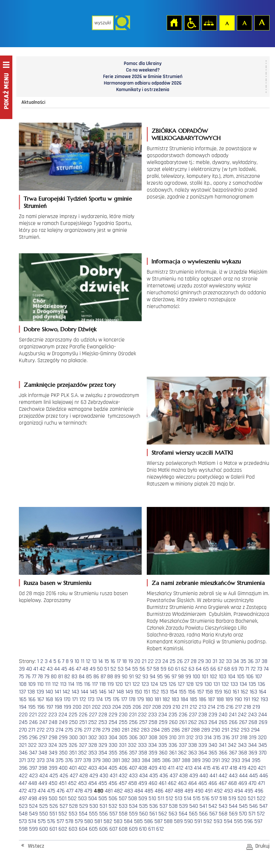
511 (161, 799)
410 (163, 768)
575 (42, 821)
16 (113, 661)
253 (103, 722)
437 (174, 776)
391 (216, 760)
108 (23, 684)
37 (258, 661)
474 (42, 791)
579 (79, 821)
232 (142, 715)
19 (131, 661)
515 (197, 799)
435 (154, 776)
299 (63, 738)
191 (247, 699)
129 (199, 684)
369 (253, 753)
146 (103, 692)
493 (229, 791)
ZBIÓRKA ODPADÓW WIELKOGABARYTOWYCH (186, 134)
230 (123, 715)
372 (31, 760)
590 (189, 821)
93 (145, 677)
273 (50, 730)
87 (103, 677)
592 (208, 821)
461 (163, 783)
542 (213, 806)
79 (47, 677)
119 (110, 684)
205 (127, 707)
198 (58, 707)
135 (252, 684)
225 (73, 715)
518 (223, 799)
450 (53, 783)
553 (73, 814)
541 (203, 806)
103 (223, 677)
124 (154, 684)
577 (60, 821)
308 (153, 738)
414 (198, 768)
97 (174, 677)
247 (43, 722)
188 (220, 699)
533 (123, 806)
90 (125, 677)
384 (146, 760)
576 (51, 821)
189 (229, 699)
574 (32, 821)
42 (43, 669)
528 (73, 806)
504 (93, 799)
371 (22, 760)
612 (160, 829)
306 (133, 738)
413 (189, 768)
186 (203, 699)
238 (203, 715)
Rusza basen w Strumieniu (57, 583)
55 (135, 669)
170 (67, 699)
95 (160, 677)
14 (100, 661)
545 (243, 806)
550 (44, 814)
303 (103, 738)
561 (153, 814)
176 (116, 699)
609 (133, 829)
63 (191, 669)
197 (50, 707)
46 (72, 669)
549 (33, 814)
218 (247, 707)
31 (215, 661)
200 (77, 707)
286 (176, 730)
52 (113, 669)
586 (149, 821)
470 (252, 783)
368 (243, 753)
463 (182, 783)
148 (120, 692)
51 (107, 669)
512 (169, 799)
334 (153, 745)
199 (67, 707)
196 (41, 707)
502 (72, 799)
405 (113, 768)
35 (243, 661)
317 (235, 738)
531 (103, 806)
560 (143, 814)
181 (158, 699)
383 (136, 760)
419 (242, 768)
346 (23, 753)
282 (135, 730)
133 (234, 684)
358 (143, 753)
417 (225, 768)
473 (32, 791)
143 (75, 692)
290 (216, 730)
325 (63, 745)
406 (123, 768)
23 (158, 661)
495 (249, 791)
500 (53, 799)
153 (164, 692)
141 (58, 692)
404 (103, 768)
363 (193, 753)
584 (128, 821)
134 (243, 684)
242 (242, 715)
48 (85, 669)
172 (83, 699)
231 (133, 715)
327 (83, 745)
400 (63, 768)
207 (147, 707)
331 (123, 745)
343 (242, 745)
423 (33, 776)
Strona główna (174, 22)
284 (155, 730)
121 (128, 684)
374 (50, 760)
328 (93, 745)
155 (183, 692)
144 (84, 692)
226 (83, 715)
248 (53, 722)
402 (82, 768)
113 (63, 684)
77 (34, 677)
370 (263, 753)
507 (123, 799)
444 (243, 776)
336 (173, 745)
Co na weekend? (143, 70)
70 (241, 669)
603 (73, 829)
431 (114, 776)
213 (203, 707)
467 (223, 783)
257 (143, 722)
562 (163, 814)
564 (183, 814)
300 (73, 738)
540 (194, 806)
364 (203, 753)
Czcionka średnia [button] (244, 22)
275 (69, 730)
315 (217, 738)
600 (44, 829)
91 (131, 677)
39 (22, 669)
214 (212, 707)
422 (23, 776)
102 (213, 677)
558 (123, 814)
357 (133, 753)
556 (104, 814)
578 (69, 821)
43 (50, 669)
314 (208, 738)
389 (196, 760)
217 (238, 707)
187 (211, 699)
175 (108, 699)
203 (106, 707)
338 (193, 745)
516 (206, 799)
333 (142, 745)
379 (97, 760)
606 (104, 829)
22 (151, 661)
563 (173, 814)
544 (233, 806)
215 (221, 707)
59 (163, 669)
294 (255, 730)
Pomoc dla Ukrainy (143, 64)
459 (143, 783)
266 (233, 722)
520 (242, 799)
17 (119, 661)
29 (201, 661)
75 (21, 677)
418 (233, 768)
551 (53, 814)
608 (123, 829)
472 (23, 791)
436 (164, 776)
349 (53, 753)
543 (223, 806)
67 (220, 669)
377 (78, 760)
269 (263, 722)
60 (171, 669)
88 (110, 677)
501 (63, 799)
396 (23, 768)
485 (149, 791)
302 (93, 738)
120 (119, 684)
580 (89, 821)
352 (82, 753)
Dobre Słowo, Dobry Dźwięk (60, 329)
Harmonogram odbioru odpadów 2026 (143, 83)
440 (204, 776)
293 (245, 730)
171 (75, 699)
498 (33, 799)
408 (143, 768)
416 (216, 768)
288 (195, 730)
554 (83, 814)
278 (97, 730)
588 (168, 821)
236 (183, 715)
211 (185, 707)
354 (103, 753)
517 (215, 799)
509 (143, 799)
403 (93, 768)
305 (123, 738)
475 (51, 791)
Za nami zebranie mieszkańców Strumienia (208, 583)
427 (74, 776)
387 (176, 760)
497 (23, 799)
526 (54, 806)
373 (41, 760)
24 (165, 661)
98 (181, 677)
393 (236, 760)
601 (53, 829)
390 (206, 760)
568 (223, 814)
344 (252, 745)
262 (193, 722)
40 (29, 669)
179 (140, 699)
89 (117, 677)
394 (246, 760)
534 (133, 806)
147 (111, 692)
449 (43, 783)
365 (213, 753)
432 (123, 776)
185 (193, 699)
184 (184, 699)
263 (203, 722)
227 (93, 715)
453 (82, 783)
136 (261, 684)
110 (40, 684)
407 (133, 768)
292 (235, 730)
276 (78, 730)
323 (43, 745)
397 (33, 768)
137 (22, 692)
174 (99, 699)
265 (223, 722)
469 (243, 783)
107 (258, 677)
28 (194, 661)
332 (132, 745)
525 (44, 806)
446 (264, 776)
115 (79, 684)
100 (196, 677)
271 (32, 730)
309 (163, 738)
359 (153, 753)
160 (227, 692)
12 (88, 661)
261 (183, 722)
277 (88, 730)
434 (143, 776)
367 (233, 753)
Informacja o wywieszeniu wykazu (196, 261)
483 (129, 791)
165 (23, 699)
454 (93, 783)
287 (186, 730)
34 (236, 661)
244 (263, 715)
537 (163, 806)
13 (94, 661)
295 (23, 738)
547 (263, 806)
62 (184, 669)
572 (261, 814)
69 (234, 669)
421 (262, 768)
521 (252, 799)
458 (133, 783)
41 (36, 669)
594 (228, 821)
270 (23, 730)
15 (107, 661)
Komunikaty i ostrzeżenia (143, 90)
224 (63, 715)
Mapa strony (209, 22)
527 (64, 806)
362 (182, 753)
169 (58, 699)
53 (121, 669)
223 (53, 715)
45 (64, 669)
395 (256, 760)
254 (113, 722)
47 (78, 669)
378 (87, 760)
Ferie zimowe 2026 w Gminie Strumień (143, 77)
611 (151, 829)
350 (63, 753)
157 (200, 692)
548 (23, 814)
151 (147, 692)
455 (103, 783)
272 (41, 730)
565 (193, 814)
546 (254, 806)
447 (23, 783)
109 (32, 684)
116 (87, 684)
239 (213, 715)
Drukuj (262, 846)
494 (239, 791)
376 (69, 760)
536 (154, 806)
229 (113, 715)
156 (192, 692)
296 (33, 738)
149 (129, 692)
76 (28, 677)
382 (126, 760)
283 (145, 730)
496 (259, 791)
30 (208, 661)
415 (207, 768)
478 (79, 791)
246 (33, 722)
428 (84, 776)
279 (106, 730)
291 (225, 730)
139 (40, 692)
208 (157, 707)
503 (82, 799)
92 (138, 677)
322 (32, 745)
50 (100, 669)
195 (32, 707)
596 (248, 821)
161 (236, 692)
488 (179, 791)
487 (169, 791)
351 (73, 753)
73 (260, 669)
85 (89, 677)
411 (171, 768)
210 (176, 707)
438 (183, 776)
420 (252, 768)
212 (193, 707)
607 (113, 829)
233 (153, 715)
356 (123, 753)
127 (181, 684)
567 (213, 814)
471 (261, 783)
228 (103, 715)
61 (177, 669)
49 (93, 669)
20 (137, 661)
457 (123, 783)
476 (61, 791)
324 (53, 745)
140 (49, 692)
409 (153, 768)
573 (23, 821)
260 (173, 722)
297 (43, 738)
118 (102, 684)
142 (66, 692)
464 (193, 783)
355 (113, 753)
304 (113, 738)
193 (264, 699)
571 (252, 814)
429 (94, 776)
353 (93, 753)
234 (163, 715)
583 (118, 821)
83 (74, 677)
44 (57, 669)
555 (93, 814)
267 (243, 722)
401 (73, 768)
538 (173, 806)
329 (103, 745)
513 (179, 799)
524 (33, 806)
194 (23, 707)
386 (166, 760)
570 (243, 814)
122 (136, 684)
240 (223, 715)
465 (203, 783)
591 (198, 821)
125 (163, 684)
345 (263, 745)
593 (218, 821)
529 (84, 806)
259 (163, 722)
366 (223, 753)
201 (87, 707)
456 (113, 783)
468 (232, 783)
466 (213, 783)
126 (172, 684)
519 (232, 799)
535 (143, 806)
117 (95, 684)
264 (213, 722)
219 (256, 707)
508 (133, 799)
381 (116, 760)
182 (166, 699)
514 (188, 799)
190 (238, 699)
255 (123, 722)
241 (233, 715)
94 (153, 677)
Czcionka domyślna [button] (227, 22)
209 (167, 707)
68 (227, 669)
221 (33, 715)
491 (209, 791)
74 (266, 669)
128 (190, 684)
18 (124, 661)
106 (250, 677)
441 (213, 776)
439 (194, 776)
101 (205, 677)
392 (226, 760)
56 (142, 669)
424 (44, 776)
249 (63, 722)
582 (108, 821)
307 (143, 738)
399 (53, 768)
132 (225, 684)
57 (149, 669)
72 (253, 669)
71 (247, 669)
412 (180, 768)
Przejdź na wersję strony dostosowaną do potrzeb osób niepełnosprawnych (191, 22)
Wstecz (36, 846)
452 (72, 783)
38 (264, 661)
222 (43, 715)
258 (153, 722)
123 (145, 684)
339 (203, 745)
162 (244, 692)
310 (173, 738)
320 (262, 738)
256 (133, 722)
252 (93, 722)
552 (63, 814)
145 (94, 692)
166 (32, 699)
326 (73, 745)
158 (209, 692)
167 (41, 699)
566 (203, 814)
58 (156, 669)
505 (103, 799)
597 (258, 821)
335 (163, 745)
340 (213, 745)
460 (153, 783)
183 (175, 699)
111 (48, 684)
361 (173, 753)
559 (133, 814)
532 (113, 806)
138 (31, 692)
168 (49, 699)
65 (206, 669)
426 (64, 776)
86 (96, 677)
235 (173, 715)
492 (218, 791)
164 (262, 692)
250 (73, 722)
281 (126, 730)
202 (96, 707)
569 (233, 814)
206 (137, 707)
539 (183, 806)
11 (82, 661)
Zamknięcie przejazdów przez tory (70, 385)
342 (232, 745)
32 (222, 661)
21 (144, 661)
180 (149, 699)
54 (128, 669)
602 (63, 829)
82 (67, 677)
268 (253, 722)
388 (186, 760)
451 (63, 783)
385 (156, 760)
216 (230, 707)
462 (172, 783)
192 (255, 699)
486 (159, 791)
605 (93, 829)
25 (173, 661)
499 (43, 799)
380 (106, 760)
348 (43, 753)
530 (94, 806)
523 (23, 806)
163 (253, 692)
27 (187, 661)
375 (60, 760)
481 (109, 791)
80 (54, 677)
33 (229, 661)
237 (193, 715)
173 (91, 699)
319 (253, 738)
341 (223, 745)
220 (23, 715)
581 (98, 821)
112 (55, 684)
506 (113, 799)
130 (208, 684)
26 (180, 661)
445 (254, 776)
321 (23, 745)
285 (166, 730)
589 (178, 821)
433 (133, 776)
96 (167, 677)
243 (252, 715)
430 (104, 776)
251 (83, 722)
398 (43, 768)
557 (113, 814)
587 (158, 821)
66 (213, 669)
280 (116, 730)
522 (261, 799)
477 (70, 791)
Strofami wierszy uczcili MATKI (192, 453)
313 (199, 738)
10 (77, 661)
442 (223, 776)
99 (188, 677)
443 (233, 776)
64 (199, 669)
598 (23, 829)
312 (190, 738)
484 (139, 791)
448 (33, 783)
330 (113, 745)
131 (217, 684)
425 (54, 776)
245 (23, 722)
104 (232, 677)
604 (83, 829)
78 (40, 677)
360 (163, 753)
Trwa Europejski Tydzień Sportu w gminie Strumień (78, 202)
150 (138, 692)
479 (88, 791)
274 (60, 730)
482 (118, 791)
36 (251, 661)
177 (124, 699)
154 (173, 692)
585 (138, 821)
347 (33, 753)
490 (199, 791)
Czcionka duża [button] (262, 22)
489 (189, 791)
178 (132, 699)
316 (226, 738)
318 (244, 738)
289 (206, 730)
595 (238, 821)
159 (218, 692)
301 (83, 738)
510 (152, 799)
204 (117, 707)
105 (241, 677)
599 (33, 829)
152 (155, 692)
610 (143, 829)
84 (82, 677)
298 (53, 738)
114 (71, 684)
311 (181, 738)
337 (183, 745)
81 (60, 677)
